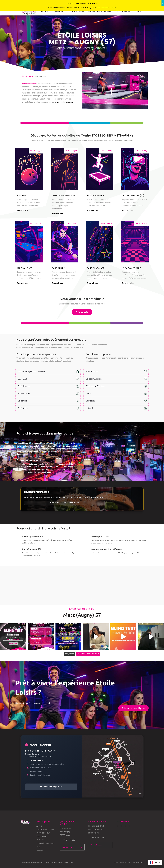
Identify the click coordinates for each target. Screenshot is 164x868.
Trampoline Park (96, 196)
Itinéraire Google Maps (51, 787)
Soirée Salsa (23, 408)
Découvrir (82, 312)
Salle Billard (58, 268)
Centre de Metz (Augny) (46, 829)
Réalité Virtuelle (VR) (133, 196)
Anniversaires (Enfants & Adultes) (31, 372)
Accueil (39, 826)
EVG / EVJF (23, 379)
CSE (38, 847)
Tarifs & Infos (42, 836)
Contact (40, 850)
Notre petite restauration (64, 503)
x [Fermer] (163, 3)
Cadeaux (40, 840)
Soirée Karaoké (24, 393)
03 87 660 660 (36, 761)
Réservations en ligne (45, 843)
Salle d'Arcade (24, 268)
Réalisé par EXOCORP (66, 862)
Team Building (92, 372)
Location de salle (131, 268)
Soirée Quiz (22, 401)
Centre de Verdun (43, 833)
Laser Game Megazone (64, 196)
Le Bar (88, 393)
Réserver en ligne (133, 708)
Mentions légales (51, 862)
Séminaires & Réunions (95, 386)
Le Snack (90, 408)
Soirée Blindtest (24, 386)
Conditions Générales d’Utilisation (32, 862)
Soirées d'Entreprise (94, 379)
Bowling (21, 196)
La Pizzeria (90, 401)
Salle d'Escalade (96, 268)
